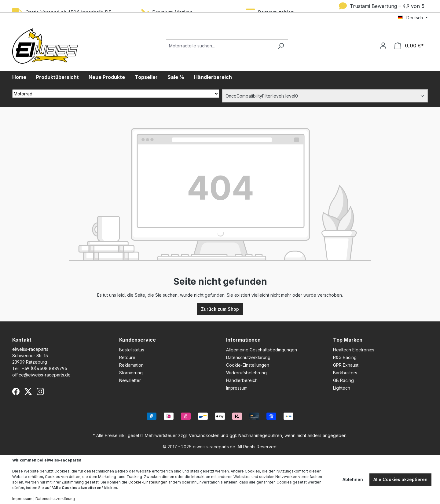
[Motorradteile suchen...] (220, 46)
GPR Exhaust (346, 365)
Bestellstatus (132, 350)
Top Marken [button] (348, 340)
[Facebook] (16, 391)
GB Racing (343, 380)
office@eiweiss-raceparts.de (41, 375)
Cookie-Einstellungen (248, 365)
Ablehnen (353, 479)
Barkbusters (345, 373)
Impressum (237, 388)
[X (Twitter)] (28, 391)
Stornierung (131, 373)
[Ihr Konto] (383, 46)
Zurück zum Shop (220, 309)
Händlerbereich (242, 380)
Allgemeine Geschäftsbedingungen (262, 350)
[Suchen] (281, 46)
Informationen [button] (243, 340)
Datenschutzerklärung (248, 357)
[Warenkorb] (409, 46)
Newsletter (130, 380)
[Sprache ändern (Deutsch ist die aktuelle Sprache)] (413, 18)
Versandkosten (204, 435)
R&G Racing (345, 357)
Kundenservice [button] (137, 340)
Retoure (127, 357)
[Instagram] (40, 391)
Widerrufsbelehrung (246, 373)
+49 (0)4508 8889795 (44, 368)
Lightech (342, 388)
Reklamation (131, 365)
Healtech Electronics (354, 350)
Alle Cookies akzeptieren (400, 479)
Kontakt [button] (22, 340)
